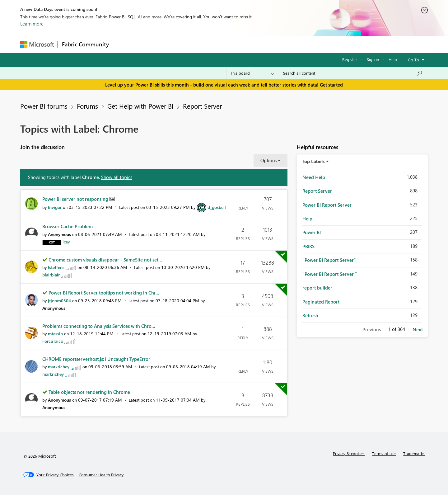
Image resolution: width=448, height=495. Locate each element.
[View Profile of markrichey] (59, 367)
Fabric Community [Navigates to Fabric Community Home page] (85, 44)
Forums (123, 44)
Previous (372, 329)
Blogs (231, 44)
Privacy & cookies (349, 453)
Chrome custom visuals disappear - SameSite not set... (105, 260)
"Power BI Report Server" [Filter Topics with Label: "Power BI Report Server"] (329, 260)
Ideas (176, 44)
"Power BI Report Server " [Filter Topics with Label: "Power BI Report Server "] (330, 274)
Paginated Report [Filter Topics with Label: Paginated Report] (321, 302)
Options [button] (268, 160)
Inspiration (150, 44)
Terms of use (384, 453)
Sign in (373, 59)
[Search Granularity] (252, 73)
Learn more (32, 24)
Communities (204, 44)
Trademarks (414, 453)
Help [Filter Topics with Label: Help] (307, 219)
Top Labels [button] (313, 161)
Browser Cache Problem (68, 226)
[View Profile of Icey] (66, 242)
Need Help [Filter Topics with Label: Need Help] (314, 177)
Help (393, 59)
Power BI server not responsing (76, 199)
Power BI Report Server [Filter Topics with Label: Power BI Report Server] (327, 205)
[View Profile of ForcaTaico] (53, 341)
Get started (331, 85)
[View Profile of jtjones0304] (59, 301)
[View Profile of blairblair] (51, 275)
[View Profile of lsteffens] (56, 267)
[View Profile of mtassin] (55, 334)
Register (350, 59)
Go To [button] (413, 60)
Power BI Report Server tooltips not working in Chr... (104, 293)
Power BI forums (44, 106)
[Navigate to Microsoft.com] (37, 44)
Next (418, 329)
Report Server (202, 106)
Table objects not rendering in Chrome (89, 392)
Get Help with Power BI (140, 106)
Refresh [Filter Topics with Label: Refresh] (310, 315)
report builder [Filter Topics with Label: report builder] (317, 288)
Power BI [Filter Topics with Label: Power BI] (312, 232)
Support (282, 44)
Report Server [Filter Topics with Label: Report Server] (317, 191)
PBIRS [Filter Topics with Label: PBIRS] (308, 246)
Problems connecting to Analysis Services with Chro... (99, 326)
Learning (255, 44)
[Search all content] (353, 73)
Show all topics (117, 177)
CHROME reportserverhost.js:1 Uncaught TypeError (96, 359)
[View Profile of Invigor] (55, 207)
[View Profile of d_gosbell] (217, 207)
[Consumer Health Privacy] (101, 475)
